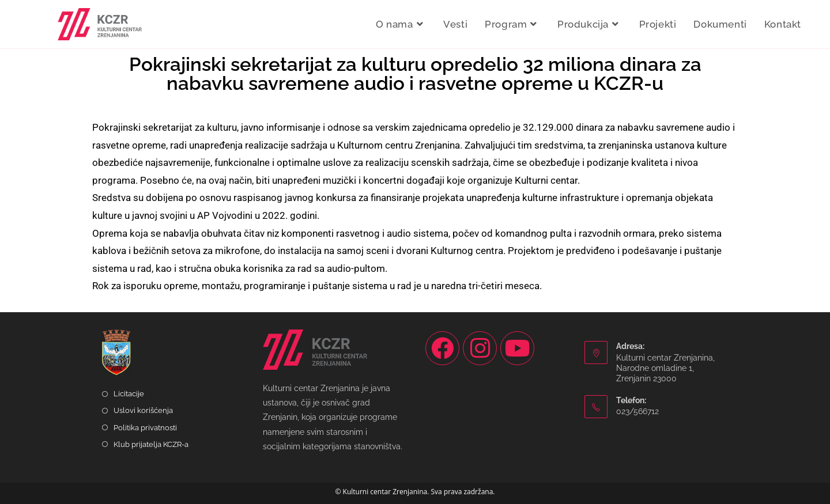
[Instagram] (480, 348)
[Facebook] (442, 348)
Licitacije (129, 394)
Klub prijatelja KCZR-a (151, 444)
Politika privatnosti (145, 428)
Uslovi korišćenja (143, 410)
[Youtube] (517, 348)
